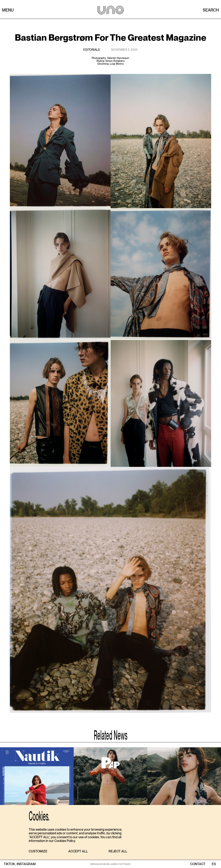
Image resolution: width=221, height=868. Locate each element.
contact (198, 864)
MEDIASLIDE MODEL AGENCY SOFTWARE (110, 864)
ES (214, 864)
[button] (38, 851)
